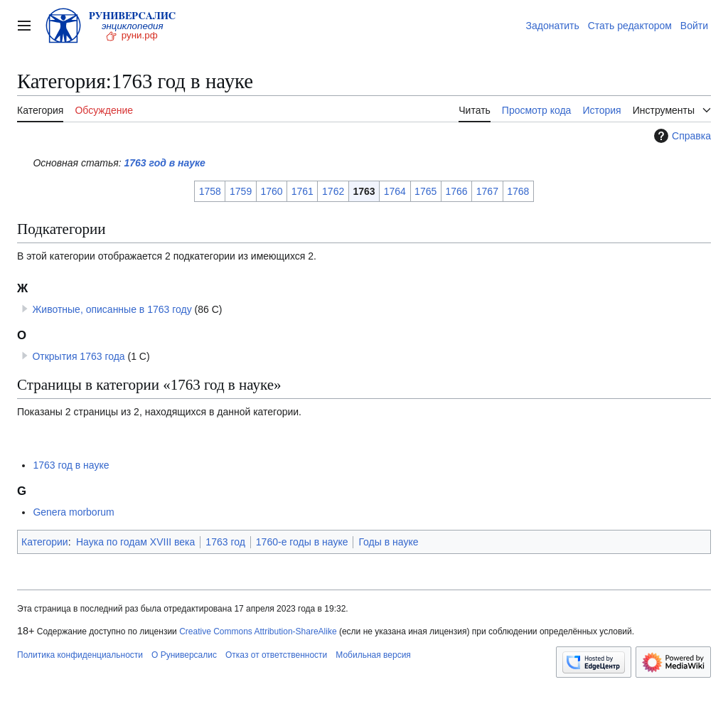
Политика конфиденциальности (80, 655)
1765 (425, 191)
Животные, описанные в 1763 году (112, 309)
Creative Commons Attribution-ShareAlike (258, 631)
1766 (456, 191)
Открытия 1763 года (78, 356)
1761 (303, 191)
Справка (681, 136)
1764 (395, 191)
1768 (518, 191)
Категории (45, 542)
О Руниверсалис (184, 655)
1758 (210, 191)
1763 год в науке (165, 163)
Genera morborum (73, 512)
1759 (241, 191)
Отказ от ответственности (276, 655)
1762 (333, 191)
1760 (271, 191)
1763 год (225, 542)
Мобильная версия (373, 655)
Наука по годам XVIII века (135, 542)
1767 (487, 191)
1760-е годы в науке (302, 542)
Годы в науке (388, 542)
